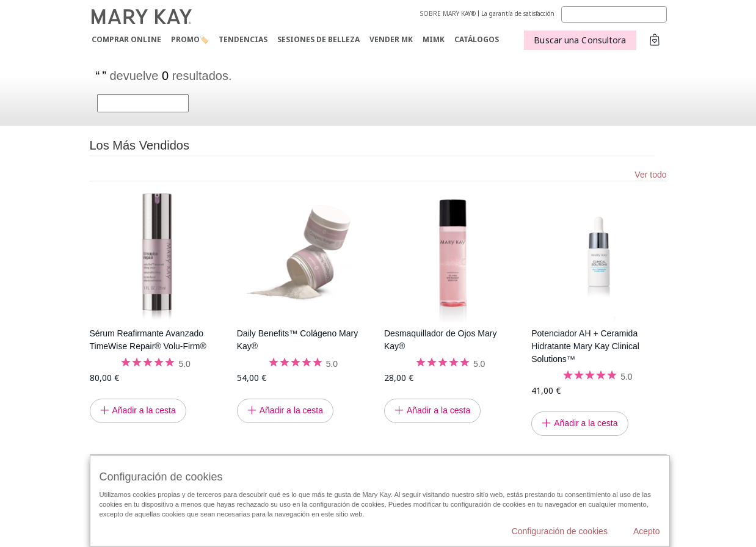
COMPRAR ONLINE (126, 39)
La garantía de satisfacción (518, 13)
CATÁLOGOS (477, 39)
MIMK (434, 39)
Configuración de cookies (560, 531)
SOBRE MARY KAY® (448, 13)
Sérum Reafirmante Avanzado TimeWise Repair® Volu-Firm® (148, 340)
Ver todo (650, 175)
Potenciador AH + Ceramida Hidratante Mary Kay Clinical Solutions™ (585, 346)
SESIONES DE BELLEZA (318, 39)
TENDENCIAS (243, 39)
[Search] (614, 14)
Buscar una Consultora (580, 40)
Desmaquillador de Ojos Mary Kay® (440, 340)
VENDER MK (391, 39)
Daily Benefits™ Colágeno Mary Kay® (297, 340)
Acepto (647, 531)
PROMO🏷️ (190, 39)
